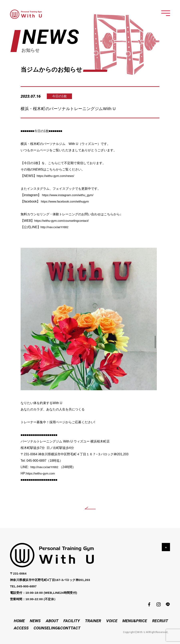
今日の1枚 (62, 96)
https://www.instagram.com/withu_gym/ (70, 195)
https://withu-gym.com (42, 473)
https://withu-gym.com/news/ (57, 176)
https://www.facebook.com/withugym (67, 201)
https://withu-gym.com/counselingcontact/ (63, 221)
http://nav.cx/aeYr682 (56, 227)
